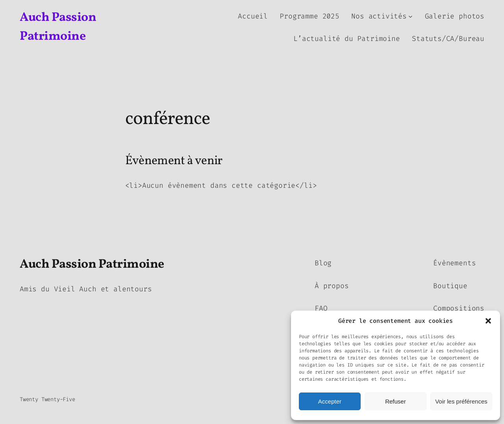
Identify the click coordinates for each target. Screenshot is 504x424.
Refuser (396, 401)
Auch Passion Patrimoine (92, 265)
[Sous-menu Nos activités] (410, 16)
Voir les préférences (461, 401)
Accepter (330, 401)
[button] (488, 321)
